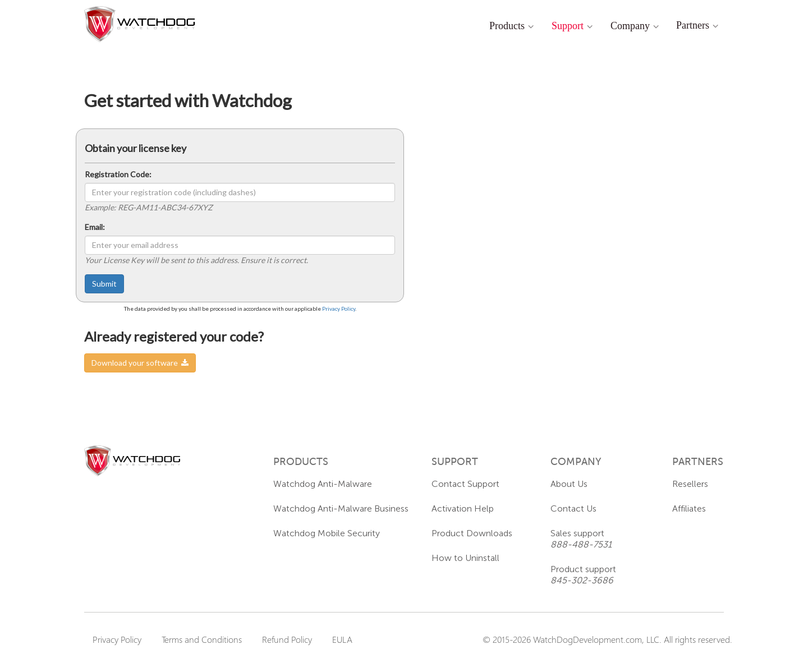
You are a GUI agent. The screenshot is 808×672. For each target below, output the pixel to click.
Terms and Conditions (202, 639)
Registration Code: (118, 174)
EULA (342, 639)
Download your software (140, 363)
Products (507, 26)
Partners (693, 25)
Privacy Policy (339, 309)
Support (568, 26)
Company (630, 26)
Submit (104, 284)
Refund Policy (287, 639)
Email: (95, 227)
